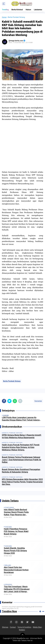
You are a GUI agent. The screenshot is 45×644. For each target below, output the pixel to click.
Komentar (38, 401)
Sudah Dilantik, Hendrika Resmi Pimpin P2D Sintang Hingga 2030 (15, 551)
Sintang (9, 527)
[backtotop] (23, 635)
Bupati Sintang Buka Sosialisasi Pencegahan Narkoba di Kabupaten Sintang (21, 471)
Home (4, 17)
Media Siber (37, 627)
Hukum (28, 10)
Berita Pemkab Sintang (12, 381)
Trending (5, 10)
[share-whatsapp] (15, 401)
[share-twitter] (9, 401)
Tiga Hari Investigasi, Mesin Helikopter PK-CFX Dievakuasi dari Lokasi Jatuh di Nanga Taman (17, 589)
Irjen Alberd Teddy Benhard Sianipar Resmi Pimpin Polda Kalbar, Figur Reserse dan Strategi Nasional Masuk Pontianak (16, 512)
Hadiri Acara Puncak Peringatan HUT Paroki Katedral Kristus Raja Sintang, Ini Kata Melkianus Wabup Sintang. (21, 447)
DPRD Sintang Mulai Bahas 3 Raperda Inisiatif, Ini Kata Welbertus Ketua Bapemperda (22, 436)
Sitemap (5, 627)
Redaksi (22, 630)
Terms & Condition (24, 627)
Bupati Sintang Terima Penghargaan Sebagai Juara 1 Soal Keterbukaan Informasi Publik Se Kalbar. (22, 460)
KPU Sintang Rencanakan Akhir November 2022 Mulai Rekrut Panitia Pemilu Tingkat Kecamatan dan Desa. (22, 482)
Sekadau (9, 584)
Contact (13, 627)
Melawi (8, 565)
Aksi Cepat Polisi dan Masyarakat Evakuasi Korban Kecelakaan (16, 570)
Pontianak (10, 507)
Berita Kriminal (17, 10)
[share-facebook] (4, 401)
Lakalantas (38, 10)
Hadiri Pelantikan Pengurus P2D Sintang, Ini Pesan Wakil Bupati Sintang (16, 531)
